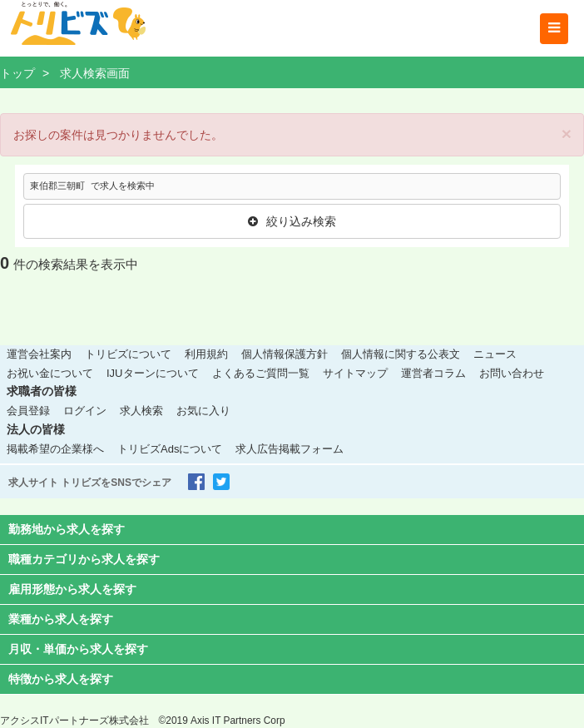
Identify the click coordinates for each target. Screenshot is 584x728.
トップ (17, 73)
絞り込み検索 (292, 221)
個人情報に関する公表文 (401, 354)
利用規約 (206, 354)
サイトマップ (355, 373)
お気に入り (203, 411)
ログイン (85, 411)
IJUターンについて (153, 373)
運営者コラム (433, 373)
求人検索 (141, 411)
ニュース (495, 354)
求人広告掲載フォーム (290, 449)
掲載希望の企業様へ (55, 449)
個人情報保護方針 (285, 354)
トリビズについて (128, 354)
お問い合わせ (512, 373)
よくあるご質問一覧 (261, 373)
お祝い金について (50, 373)
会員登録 (28, 411)
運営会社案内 (39, 354)
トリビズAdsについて (170, 449)
